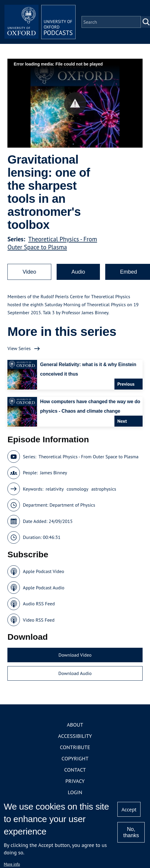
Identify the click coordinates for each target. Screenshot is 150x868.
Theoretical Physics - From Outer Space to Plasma (52, 243)
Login (75, 792)
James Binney (54, 473)
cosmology (78, 489)
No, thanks (131, 832)
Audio (78, 272)
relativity (55, 489)
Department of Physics (72, 505)
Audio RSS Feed (39, 604)
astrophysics (104, 489)
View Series (19, 348)
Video (29, 272)
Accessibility (75, 736)
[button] (75, 103)
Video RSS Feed (39, 620)
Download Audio (75, 673)
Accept (129, 809)
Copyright (75, 758)
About (75, 725)
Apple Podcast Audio (44, 588)
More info (12, 864)
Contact (75, 770)
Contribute (75, 747)
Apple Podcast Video (43, 571)
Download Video (75, 655)
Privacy (75, 781)
